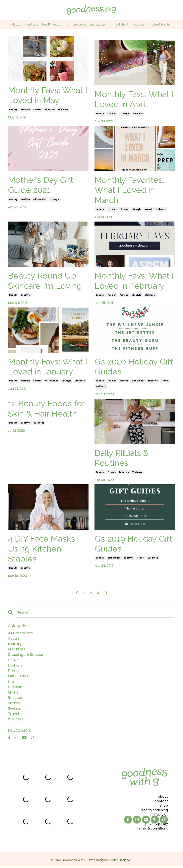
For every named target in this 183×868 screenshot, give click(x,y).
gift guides (40, 200)
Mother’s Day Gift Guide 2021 (41, 185)
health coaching (153, 809)
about (162, 796)
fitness (37, 110)
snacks (14, 703)
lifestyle (50, 110)
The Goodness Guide (88, 25)
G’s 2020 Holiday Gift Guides (134, 367)
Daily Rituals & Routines (122, 458)
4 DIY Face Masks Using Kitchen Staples (42, 549)
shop (163, 804)
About (10, 25)
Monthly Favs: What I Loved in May (48, 95)
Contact (27, 25)
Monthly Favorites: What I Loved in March (129, 190)
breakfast (17, 649)
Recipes (144, 25)
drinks (13, 660)
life (11, 682)
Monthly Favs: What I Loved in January (48, 367)
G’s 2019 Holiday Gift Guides (133, 544)
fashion (25, 110)
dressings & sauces (26, 655)
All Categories (20, 633)
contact (161, 800)
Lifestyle (123, 25)
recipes (15, 698)
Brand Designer (122, 858)
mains (13, 692)
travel (148, 209)
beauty (13, 110)
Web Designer (98, 858)
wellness (63, 110)
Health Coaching (52, 25)
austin (13, 639)
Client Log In (166, 25)
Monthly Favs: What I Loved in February (134, 281)
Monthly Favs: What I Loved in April (134, 99)
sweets (14, 709)
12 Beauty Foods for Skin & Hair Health (46, 409)
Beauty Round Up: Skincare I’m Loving (45, 281)
